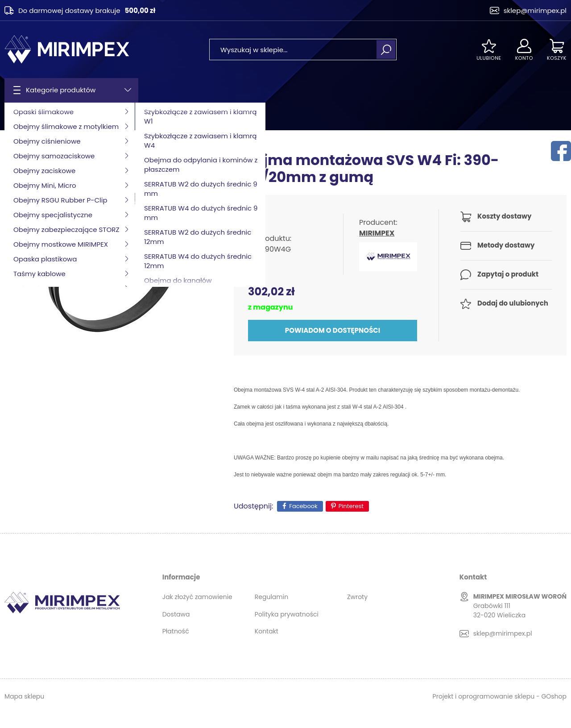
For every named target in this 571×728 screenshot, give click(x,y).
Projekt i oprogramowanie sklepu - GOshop (500, 696)
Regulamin (271, 597)
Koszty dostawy (504, 216)
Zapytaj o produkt (508, 274)
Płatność (176, 631)
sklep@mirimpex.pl (535, 10)
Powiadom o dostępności (333, 330)
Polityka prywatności (287, 614)
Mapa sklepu (24, 696)
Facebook (303, 506)
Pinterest (351, 506)
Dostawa (176, 614)
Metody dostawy (506, 245)
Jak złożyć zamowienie (197, 597)
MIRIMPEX (377, 233)
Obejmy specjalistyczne (95, 116)
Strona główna (27, 116)
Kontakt (267, 631)
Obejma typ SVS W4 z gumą (184, 116)
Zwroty (357, 597)
